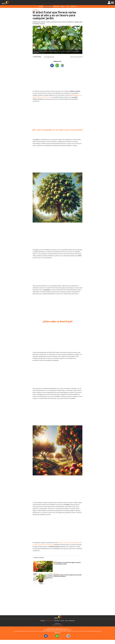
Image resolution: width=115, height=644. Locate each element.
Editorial (61, 625)
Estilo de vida (48, 6)
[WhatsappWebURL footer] (57, 636)
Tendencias (56, 6)
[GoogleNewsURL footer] (68, 636)
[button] (112, 2)
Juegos (63, 6)
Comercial (54, 625)
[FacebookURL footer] (46, 636)
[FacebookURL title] (52, 65)
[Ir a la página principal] (5, 3)
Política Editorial (63, 630)
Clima (68, 6)
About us (69, 630)
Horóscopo (74, 6)
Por (49, 57)
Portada (41, 6)
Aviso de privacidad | (54, 630)
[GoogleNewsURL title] (62, 65)
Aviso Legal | (47, 630)
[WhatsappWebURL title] (57, 65)
